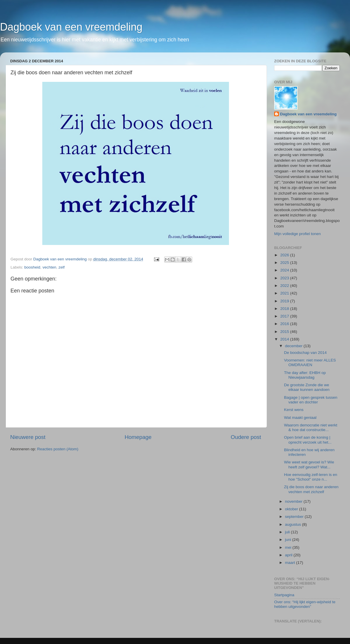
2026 (285, 255)
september (295, 517)
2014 (285, 339)
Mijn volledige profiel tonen (297, 234)
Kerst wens (294, 410)
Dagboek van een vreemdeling (71, 27)
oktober (292, 509)
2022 (285, 286)
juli (288, 532)
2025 (285, 263)
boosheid (32, 267)
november (294, 501)
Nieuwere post (28, 437)
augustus (294, 524)
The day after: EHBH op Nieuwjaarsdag (305, 375)
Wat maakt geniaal (300, 418)
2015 (285, 332)
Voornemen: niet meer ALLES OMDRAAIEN (310, 362)
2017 (285, 316)
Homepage (138, 437)
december (294, 346)
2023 (285, 278)
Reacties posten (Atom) (58, 449)
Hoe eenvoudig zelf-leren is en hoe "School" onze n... (311, 477)
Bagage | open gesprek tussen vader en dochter (311, 400)
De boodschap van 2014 (305, 353)
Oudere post (246, 437)
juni (289, 540)
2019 (285, 301)
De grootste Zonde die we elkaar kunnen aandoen (307, 387)
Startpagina (284, 595)
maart (290, 563)
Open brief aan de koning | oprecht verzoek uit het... (308, 440)
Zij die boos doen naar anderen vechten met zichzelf (311, 489)
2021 (285, 293)
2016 (285, 324)
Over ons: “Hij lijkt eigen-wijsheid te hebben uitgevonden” (305, 604)
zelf (61, 267)
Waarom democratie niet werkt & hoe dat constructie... (311, 427)
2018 (285, 309)
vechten (49, 267)
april (289, 555)
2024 (285, 270)
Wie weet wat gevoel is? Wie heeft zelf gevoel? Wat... (309, 464)
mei (289, 547)
